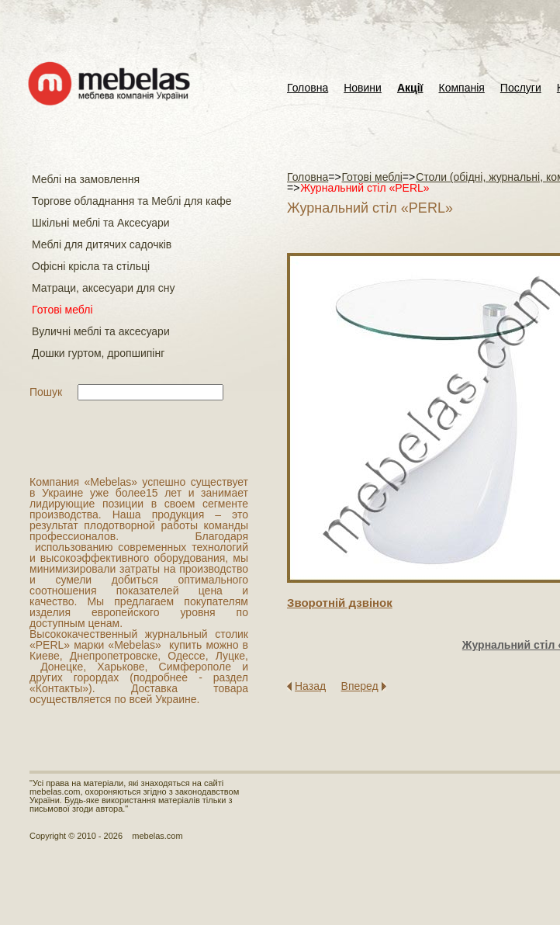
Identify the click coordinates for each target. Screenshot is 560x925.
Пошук (46, 392)
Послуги (521, 88)
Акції (410, 88)
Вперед (360, 686)
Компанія (461, 88)
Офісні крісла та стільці (91, 266)
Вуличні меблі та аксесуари (101, 331)
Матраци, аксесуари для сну (103, 288)
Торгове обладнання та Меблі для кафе (132, 201)
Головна (308, 88)
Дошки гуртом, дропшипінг (98, 353)
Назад (310, 686)
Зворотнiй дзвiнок (340, 603)
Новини (363, 88)
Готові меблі (62, 310)
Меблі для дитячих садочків (102, 244)
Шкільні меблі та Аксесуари (101, 223)
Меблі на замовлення (86, 179)
